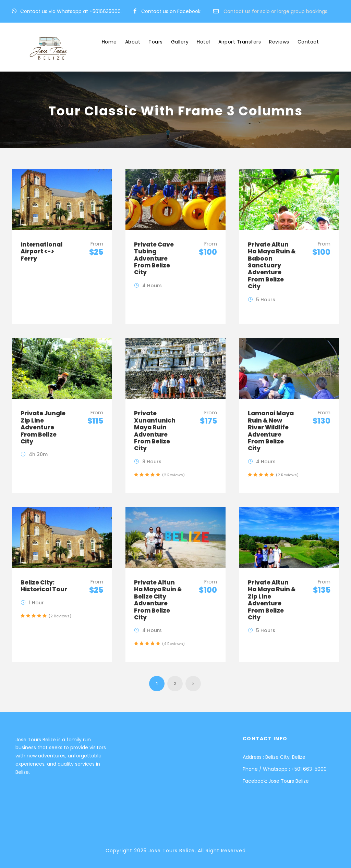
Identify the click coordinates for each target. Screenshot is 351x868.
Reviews (279, 42)
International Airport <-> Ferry (41, 251)
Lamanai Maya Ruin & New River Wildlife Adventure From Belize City (271, 431)
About (133, 42)
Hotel (203, 42)
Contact (308, 42)
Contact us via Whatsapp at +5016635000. (71, 11)
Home (109, 42)
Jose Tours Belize (289, 781)
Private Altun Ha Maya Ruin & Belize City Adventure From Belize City (158, 600)
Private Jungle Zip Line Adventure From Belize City (43, 427)
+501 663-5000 (309, 769)
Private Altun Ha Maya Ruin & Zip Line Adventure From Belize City (272, 600)
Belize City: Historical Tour (44, 586)
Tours (156, 42)
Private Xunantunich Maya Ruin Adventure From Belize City (155, 431)
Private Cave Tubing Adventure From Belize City (154, 259)
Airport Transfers (240, 42)
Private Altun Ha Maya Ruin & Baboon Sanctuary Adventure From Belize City (272, 265)
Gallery (180, 42)
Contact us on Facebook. (171, 11)
